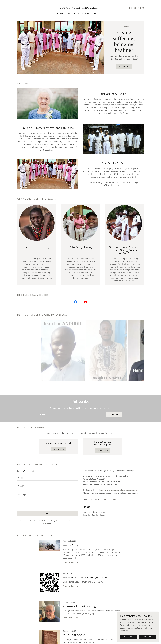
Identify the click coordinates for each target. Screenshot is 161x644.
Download (59, 449)
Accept (148, 637)
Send (48, 514)
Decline (128, 637)
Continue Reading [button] (71, 562)
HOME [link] (60, 14)
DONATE (124, 66)
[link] (81, 8)
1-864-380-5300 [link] (135, 8)
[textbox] (71, 414)
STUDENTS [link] (98, 14)
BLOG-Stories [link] (82, 14)
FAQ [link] (69, 14)
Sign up (114, 414)
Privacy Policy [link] (61, 521)
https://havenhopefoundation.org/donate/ (119, 490)
